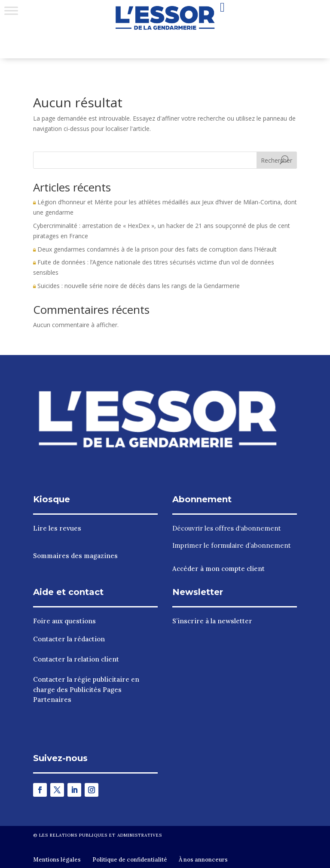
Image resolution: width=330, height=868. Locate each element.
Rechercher (277, 160)
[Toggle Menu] (11, 11)
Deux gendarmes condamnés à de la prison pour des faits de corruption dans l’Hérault (155, 249)
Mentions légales (57, 860)
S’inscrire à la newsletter (212, 621)
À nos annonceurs (203, 860)
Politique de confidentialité (130, 860)
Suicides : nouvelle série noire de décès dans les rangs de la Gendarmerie (136, 286)
